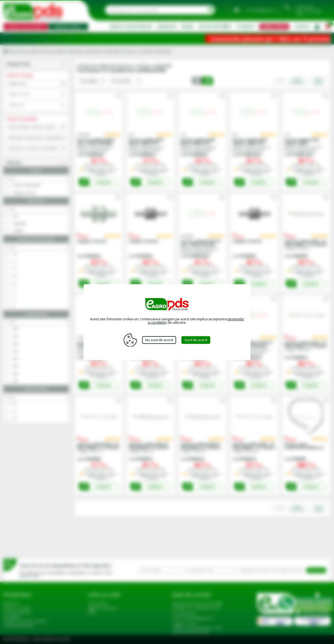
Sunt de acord (196, 340)
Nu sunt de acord (159, 340)
